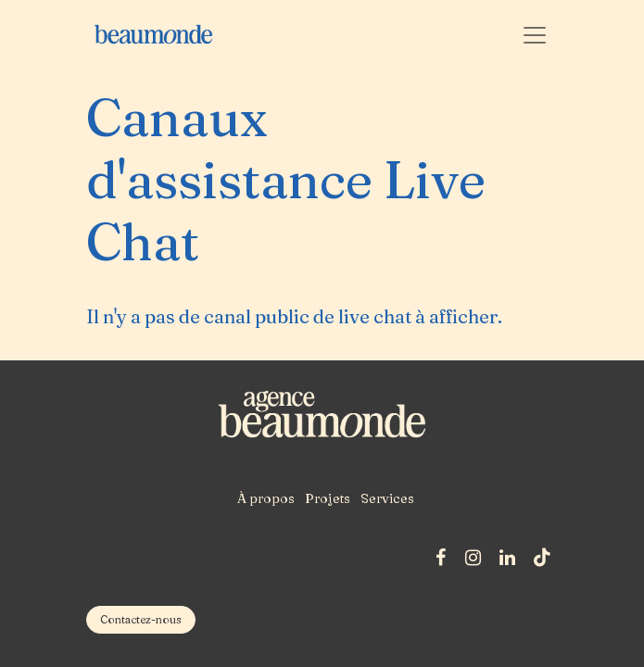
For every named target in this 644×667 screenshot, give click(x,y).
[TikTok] (542, 558)
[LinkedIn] (507, 558)
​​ (141, 619)
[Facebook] (441, 558)
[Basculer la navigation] (535, 34)
